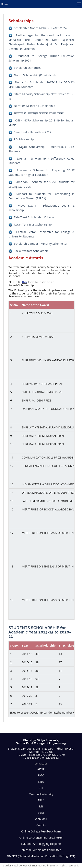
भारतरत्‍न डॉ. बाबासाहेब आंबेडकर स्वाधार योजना (39, 113)
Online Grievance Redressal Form (41, 838)
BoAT (41, 813)
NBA (41, 782)
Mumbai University (41, 794)
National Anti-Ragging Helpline (41, 844)
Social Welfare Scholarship (31, 251)
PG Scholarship (24, 139)
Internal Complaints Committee (41, 850)
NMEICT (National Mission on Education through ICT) (41, 856)
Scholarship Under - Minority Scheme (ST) (41, 244)
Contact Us (41, 764)
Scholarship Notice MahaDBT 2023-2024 (40, 28)
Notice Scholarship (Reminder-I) (35, 75)
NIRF (41, 800)
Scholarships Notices (28, 68)
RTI (41, 806)
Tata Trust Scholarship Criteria (34, 217)
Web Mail (41, 819)
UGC (41, 775)
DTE (41, 788)
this (25, 282)
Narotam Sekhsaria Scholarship (35, 106)
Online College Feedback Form (41, 831)
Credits (41, 825)
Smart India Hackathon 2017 (33, 132)
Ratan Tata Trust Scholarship (33, 224)
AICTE (41, 769)
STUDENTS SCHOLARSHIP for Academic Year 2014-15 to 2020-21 (40, 632)
